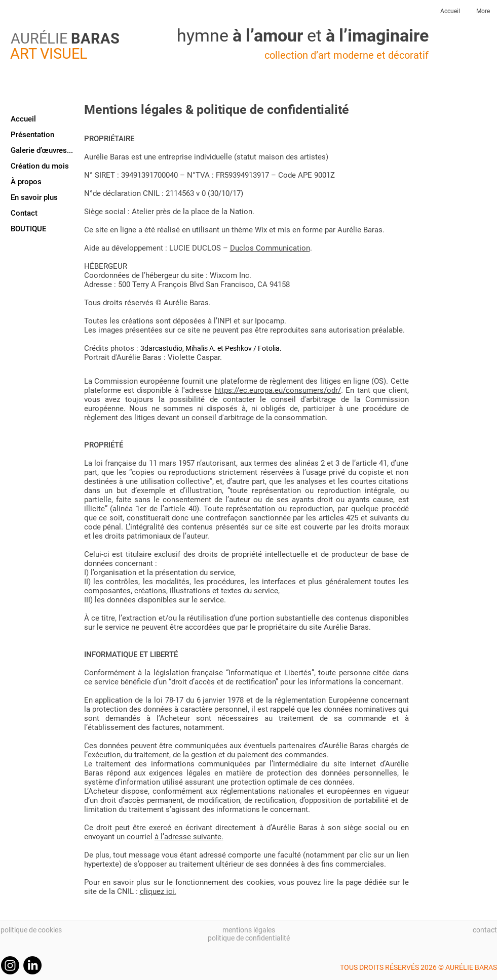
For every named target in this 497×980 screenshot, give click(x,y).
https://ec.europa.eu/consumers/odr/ (278, 390)
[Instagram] (10, 965)
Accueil (23, 119)
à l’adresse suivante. (189, 837)
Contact (24, 213)
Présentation (32, 135)
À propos (26, 182)
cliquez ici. (158, 891)
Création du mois (40, 166)
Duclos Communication (270, 248)
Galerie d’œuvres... (42, 150)
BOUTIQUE (28, 229)
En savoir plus (34, 197)
